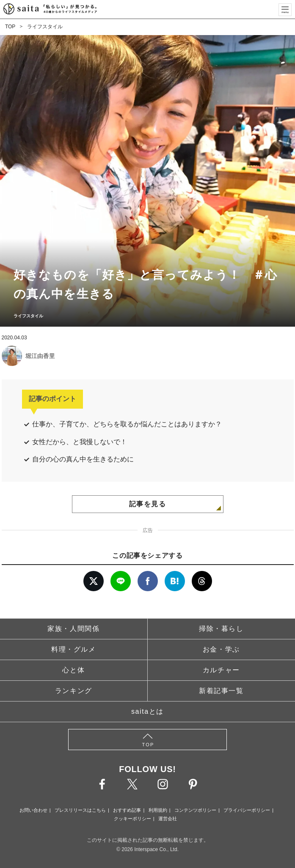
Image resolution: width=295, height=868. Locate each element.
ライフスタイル (45, 27)
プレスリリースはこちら (80, 810)
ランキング (74, 691)
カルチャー (221, 670)
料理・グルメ (74, 649)
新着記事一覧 (221, 691)
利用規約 (158, 810)
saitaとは (147, 711)
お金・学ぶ (221, 649)
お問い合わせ (33, 810)
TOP (10, 27)
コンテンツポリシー (195, 810)
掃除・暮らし (221, 629)
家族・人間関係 (73, 629)
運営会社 (168, 819)
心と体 (73, 670)
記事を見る (148, 504)
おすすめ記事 (127, 810)
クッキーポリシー (132, 819)
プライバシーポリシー (247, 810)
